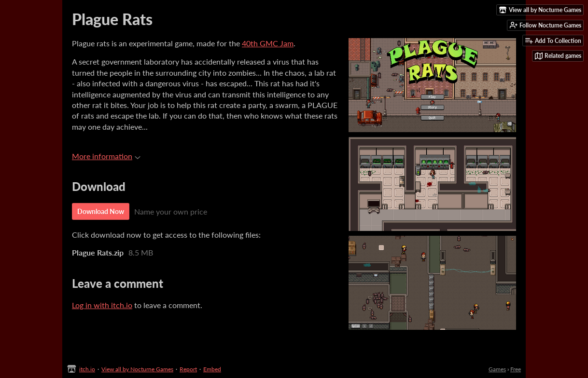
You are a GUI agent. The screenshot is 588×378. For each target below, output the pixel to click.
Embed (212, 369)
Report (188, 369)
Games (497, 369)
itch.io (87, 369)
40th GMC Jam (268, 43)
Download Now (101, 211)
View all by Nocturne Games (137, 369)
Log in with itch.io (102, 305)
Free (516, 369)
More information (106, 156)
